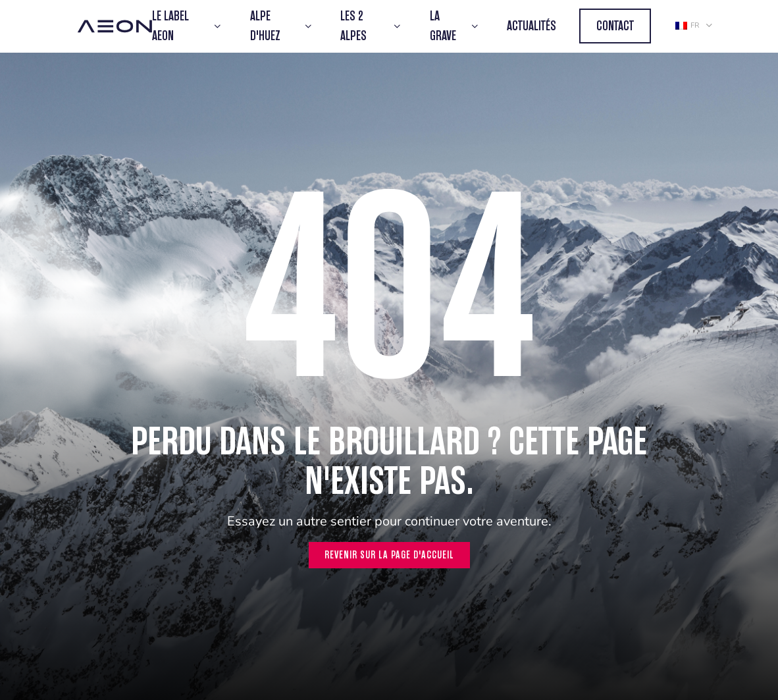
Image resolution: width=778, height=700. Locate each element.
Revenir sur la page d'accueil (389, 555)
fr (687, 25)
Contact (615, 26)
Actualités (532, 26)
